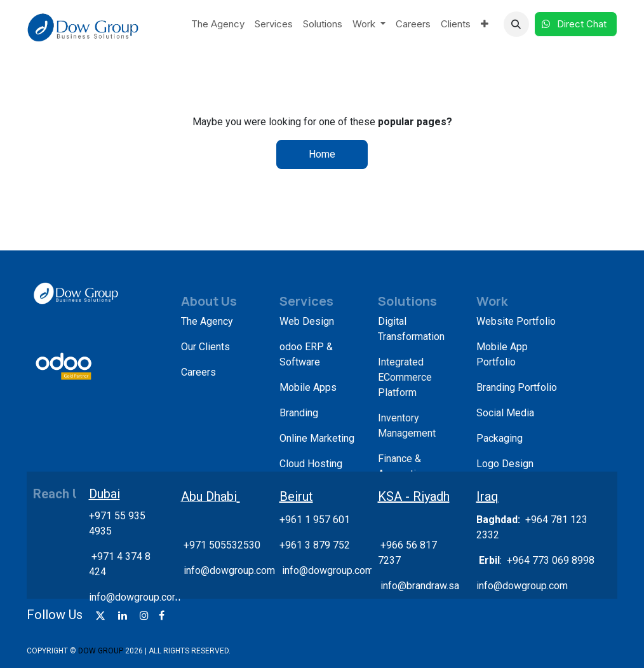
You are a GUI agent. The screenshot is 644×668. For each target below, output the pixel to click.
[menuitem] (218, 24)
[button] (516, 24)
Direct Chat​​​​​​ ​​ (576, 24)
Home (322, 154)
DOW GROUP (101, 651)
